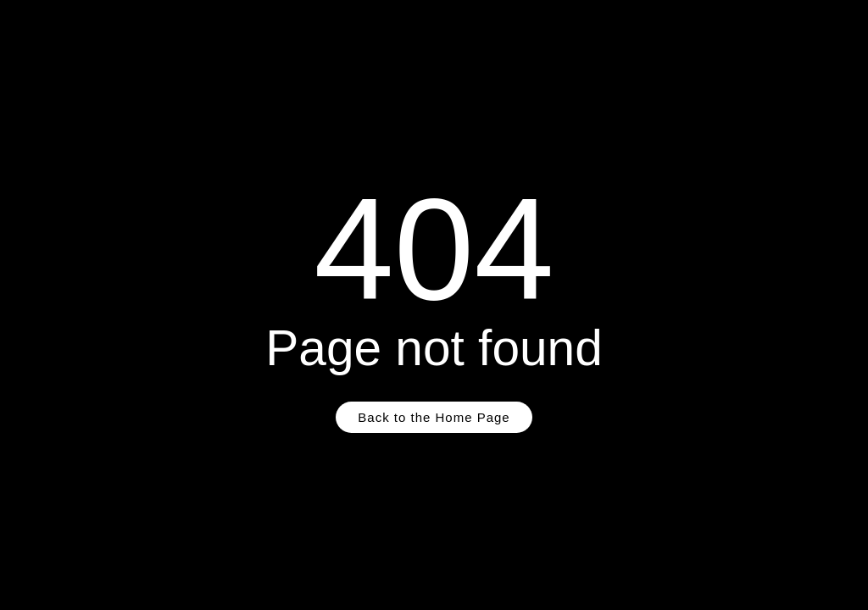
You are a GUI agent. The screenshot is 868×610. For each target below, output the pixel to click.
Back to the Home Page (434, 417)
